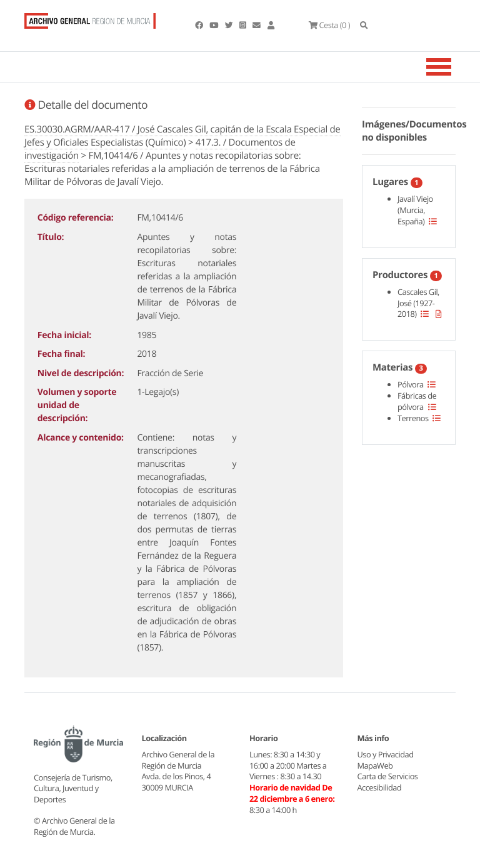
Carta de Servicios (388, 776)
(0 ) (329, 25)
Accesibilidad (380, 787)
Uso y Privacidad (386, 754)
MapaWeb (375, 766)
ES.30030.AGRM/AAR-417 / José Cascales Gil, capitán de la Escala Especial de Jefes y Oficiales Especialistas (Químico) (182, 136)
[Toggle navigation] (454, 67)
